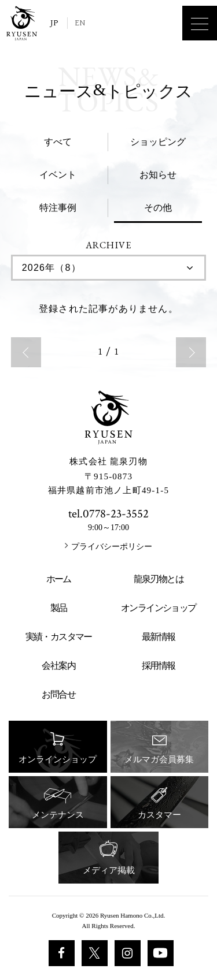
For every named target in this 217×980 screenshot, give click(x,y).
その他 (158, 208)
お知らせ (158, 175)
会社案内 (58, 666)
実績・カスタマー (59, 637)
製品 (59, 608)
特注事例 (58, 208)
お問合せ (58, 694)
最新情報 (159, 637)
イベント (58, 175)
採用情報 (159, 666)
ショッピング (158, 142)
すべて (58, 142)
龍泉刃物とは (159, 579)
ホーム (59, 579)
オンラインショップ (159, 608)
